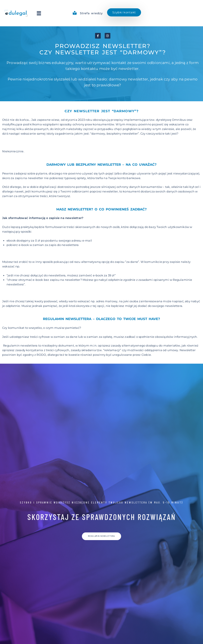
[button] (39, 13)
